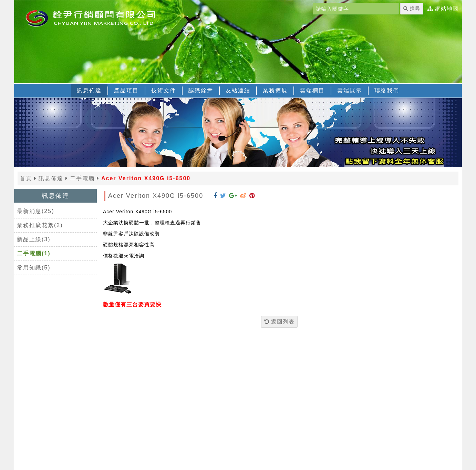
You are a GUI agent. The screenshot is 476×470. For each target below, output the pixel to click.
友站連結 (238, 90)
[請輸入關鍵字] (356, 9)
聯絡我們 (387, 90)
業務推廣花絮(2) (40, 225)
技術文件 (164, 90)
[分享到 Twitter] (223, 196)
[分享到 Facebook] (215, 196)
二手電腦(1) (34, 253)
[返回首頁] (100, 18)
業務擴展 (275, 90)
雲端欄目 (312, 90)
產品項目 (126, 90)
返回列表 (279, 322)
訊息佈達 (89, 90)
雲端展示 (350, 90)
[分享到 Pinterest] (252, 196)
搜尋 (412, 8)
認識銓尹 (201, 90)
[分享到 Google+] (233, 196)
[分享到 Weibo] (243, 196)
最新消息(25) (35, 211)
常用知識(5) (34, 268)
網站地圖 (447, 9)
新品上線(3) (34, 239)
